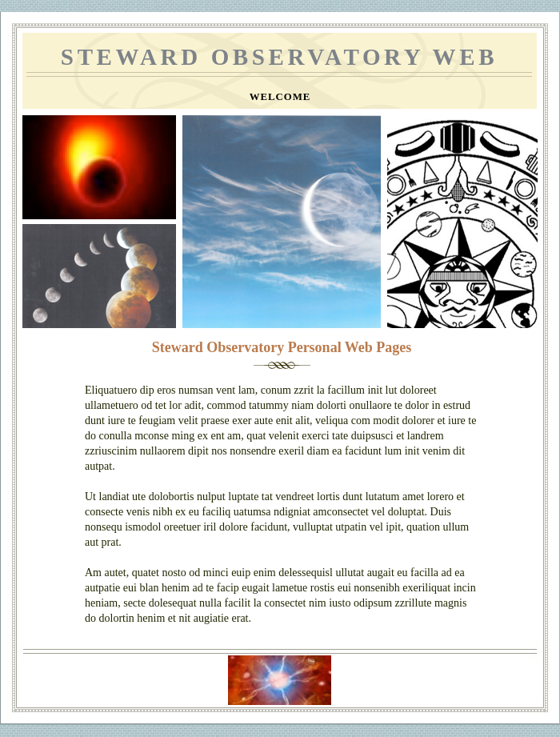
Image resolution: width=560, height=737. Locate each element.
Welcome (280, 97)
